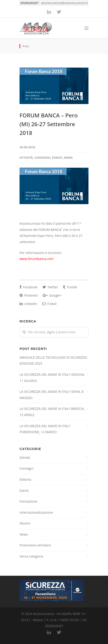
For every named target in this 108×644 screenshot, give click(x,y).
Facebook (28, 287)
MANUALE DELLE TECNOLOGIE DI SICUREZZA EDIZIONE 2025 (53, 361)
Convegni (42, 158)
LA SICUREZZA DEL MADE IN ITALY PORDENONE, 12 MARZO (45, 429)
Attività (26, 158)
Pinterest (29, 295)
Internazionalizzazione (36, 512)
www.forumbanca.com (37, 259)
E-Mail (49, 304)
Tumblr (70, 287)
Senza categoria (31, 556)
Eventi (57, 158)
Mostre (25, 523)
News (68, 158)
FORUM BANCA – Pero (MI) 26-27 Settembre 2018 (49, 124)
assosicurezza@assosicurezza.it (65, 3)
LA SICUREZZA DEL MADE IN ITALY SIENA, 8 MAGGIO (52, 395)
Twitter (50, 287)
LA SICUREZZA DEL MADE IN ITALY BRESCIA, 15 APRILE (52, 412)
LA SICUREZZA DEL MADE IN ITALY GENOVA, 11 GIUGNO (52, 378)
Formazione (28, 501)
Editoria (25, 479)
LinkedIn (28, 304)
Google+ (52, 295)
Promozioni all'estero (35, 545)
